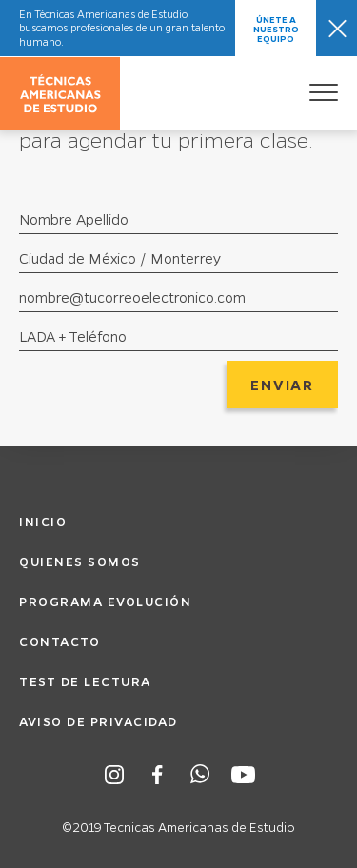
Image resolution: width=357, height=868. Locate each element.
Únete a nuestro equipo (276, 29)
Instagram (115, 774)
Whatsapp (200, 774)
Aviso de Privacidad (99, 721)
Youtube (243, 774)
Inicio (43, 521)
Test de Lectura (85, 681)
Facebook (158, 774)
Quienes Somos (80, 561)
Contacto (59, 641)
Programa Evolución (105, 601)
